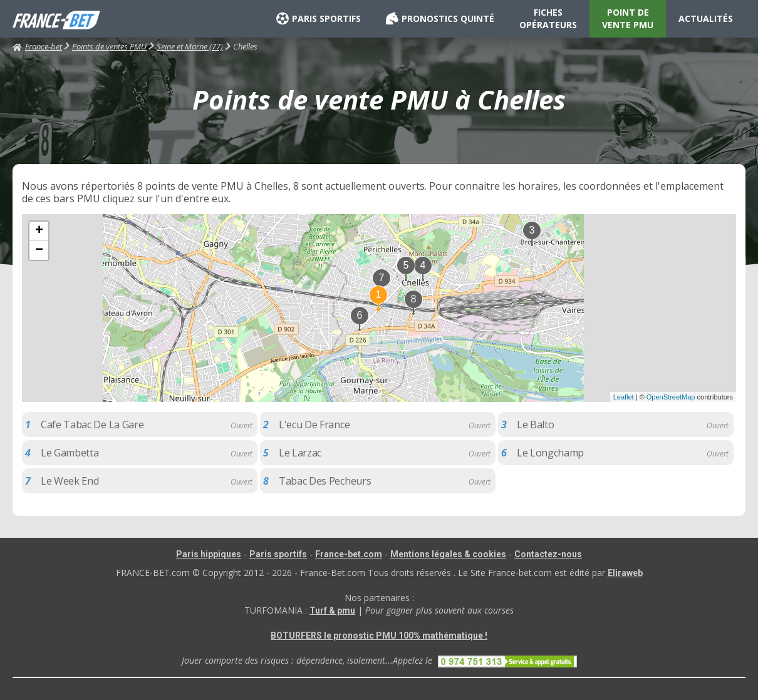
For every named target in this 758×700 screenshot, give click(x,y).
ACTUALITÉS (706, 18)
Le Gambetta (70, 453)
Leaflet (624, 397)
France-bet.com (349, 554)
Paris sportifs (278, 554)
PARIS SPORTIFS (319, 19)
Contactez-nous (548, 554)
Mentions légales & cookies (448, 554)
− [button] (39, 250)
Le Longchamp (550, 453)
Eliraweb (625, 573)
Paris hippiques (209, 554)
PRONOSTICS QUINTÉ (440, 19)
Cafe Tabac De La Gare (92, 425)
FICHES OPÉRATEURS (548, 18)
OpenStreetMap (671, 397)
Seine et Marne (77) (190, 46)
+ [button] (39, 231)
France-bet (37, 46)
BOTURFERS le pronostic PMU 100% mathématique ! (379, 636)
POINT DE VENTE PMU (628, 18)
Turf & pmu (332, 610)
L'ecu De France (314, 425)
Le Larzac (300, 453)
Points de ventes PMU (109, 46)
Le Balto (535, 425)
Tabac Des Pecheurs (325, 481)
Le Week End (70, 481)
